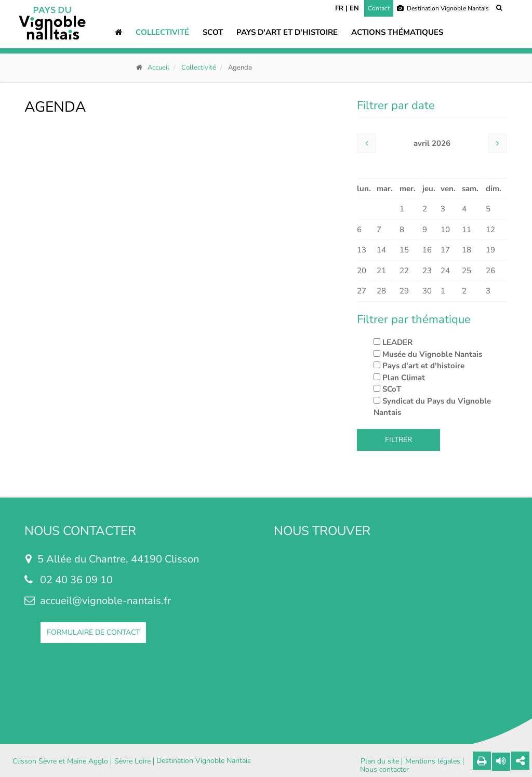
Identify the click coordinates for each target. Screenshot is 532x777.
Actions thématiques (397, 32)
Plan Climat (399, 378)
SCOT (213, 32)
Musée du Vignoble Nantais (428, 354)
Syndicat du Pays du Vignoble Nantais (432, 407)
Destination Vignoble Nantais (443, 8)
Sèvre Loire (132, 761)
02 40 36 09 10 (76, 580)
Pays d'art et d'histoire (287, 32)
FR (339, 8)
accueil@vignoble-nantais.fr (105, 601)
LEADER (393, 342)
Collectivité (162, 32)
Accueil (158, 68)
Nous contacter (384, 770)
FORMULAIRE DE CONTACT (93, 632)
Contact (379, 8)
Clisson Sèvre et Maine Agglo (60, 761)
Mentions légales (433, 761)
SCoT (387, 389)
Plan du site (380, 761)
